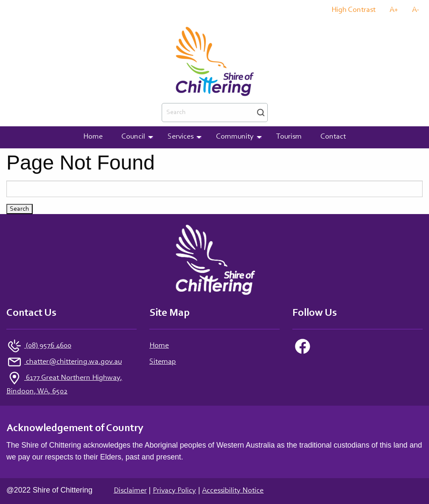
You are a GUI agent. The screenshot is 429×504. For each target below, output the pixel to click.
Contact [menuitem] (333, 137)
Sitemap (163, 362)
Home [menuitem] (93, 137)
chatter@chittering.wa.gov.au (73, 362)
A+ (394, 10)
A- (416, 10)
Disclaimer (130, 491)
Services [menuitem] (181, 137)
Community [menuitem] (235, 137)
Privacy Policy (174, 491)
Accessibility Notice (233, 491)
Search (261, 113)
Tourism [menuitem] (289, 137)
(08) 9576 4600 (48, 346)
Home (159, 346)
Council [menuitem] (133, 137)
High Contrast (353, 10)
